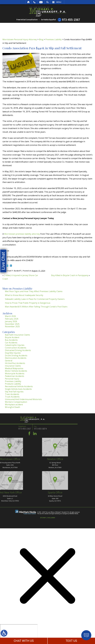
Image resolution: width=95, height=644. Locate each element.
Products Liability (13, 384)
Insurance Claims (13, 366)
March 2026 (10, 316)
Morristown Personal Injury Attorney (20, 39)
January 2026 (11, 321)
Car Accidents (11, 343)
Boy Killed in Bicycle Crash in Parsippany (70, 275)
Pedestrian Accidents (15, 376)
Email (41, 2)
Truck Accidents (12, 397)
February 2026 (12, 319)
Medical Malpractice (14, 368)
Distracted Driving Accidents (18, 350)
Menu (59, 2)
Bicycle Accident (12, 337)
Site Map (43, 518)
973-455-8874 (9, 429)
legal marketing (56, 514)
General (9, 361)
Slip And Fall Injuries (14, 392)
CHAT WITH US (24, 641)
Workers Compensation (16, 402)
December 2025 (12, 324)
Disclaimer (51, 518)
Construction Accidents (16, 348)
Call (34, 2)
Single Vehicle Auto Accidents (18, 389)
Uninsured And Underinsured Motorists (23, 399)
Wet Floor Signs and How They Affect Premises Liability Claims (34, 291)
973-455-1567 (71, 20)
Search (47, 2)
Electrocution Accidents (16, 358)
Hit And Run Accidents (15, 363)
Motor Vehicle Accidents (16, 371)
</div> (19, 634)
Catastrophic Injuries (15, 345)
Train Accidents (12, 394)
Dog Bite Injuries (13, 353)
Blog (41, 39)
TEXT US (71, 641)
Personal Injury (12, 379)
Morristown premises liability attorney (22, 234)
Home (29, 2)
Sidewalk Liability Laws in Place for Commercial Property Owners (35, 299)
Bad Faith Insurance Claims (17, 335)
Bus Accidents (11, 340)
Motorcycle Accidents (15, 373)
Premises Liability (53, 39)
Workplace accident (14, 405)
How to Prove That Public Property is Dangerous (28, 303)
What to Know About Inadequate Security (24, 295)
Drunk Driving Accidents (16, 356)
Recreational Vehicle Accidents (19, 386)
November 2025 (12, 326)
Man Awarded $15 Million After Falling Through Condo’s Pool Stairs (36, 307)
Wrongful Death (12, 407)
